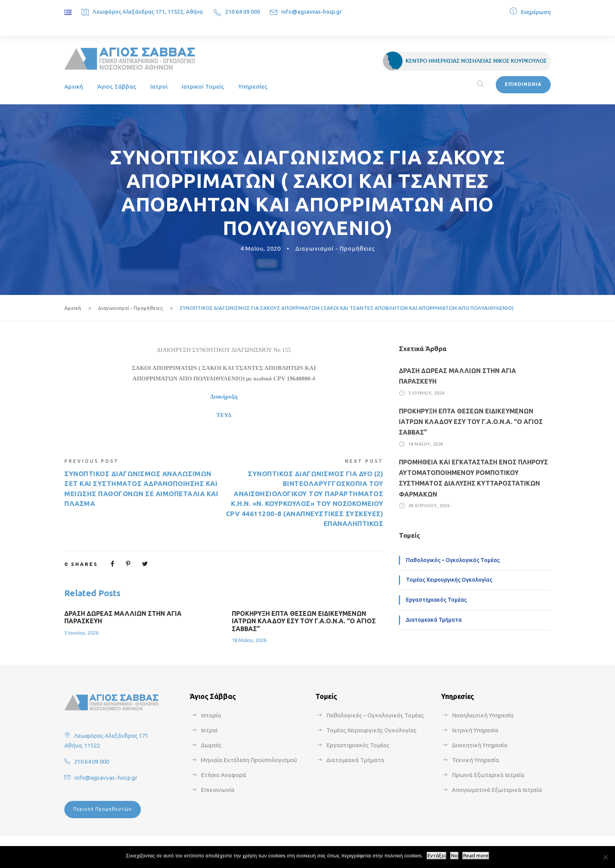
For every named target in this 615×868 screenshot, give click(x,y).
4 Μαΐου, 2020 (261, 248)
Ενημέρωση (536, 12)
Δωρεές (211, 745)
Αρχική (74, 86)
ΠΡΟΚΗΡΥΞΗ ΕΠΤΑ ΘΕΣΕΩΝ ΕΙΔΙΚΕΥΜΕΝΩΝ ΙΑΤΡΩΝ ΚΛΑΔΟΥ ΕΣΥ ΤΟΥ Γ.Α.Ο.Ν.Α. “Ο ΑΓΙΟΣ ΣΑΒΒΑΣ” (304, 621)
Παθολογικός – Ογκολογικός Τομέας (453, 560)
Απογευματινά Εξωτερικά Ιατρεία (497, 790)
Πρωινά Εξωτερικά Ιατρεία (488, 775)
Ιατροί (159, 86)
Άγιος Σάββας (117, 86)
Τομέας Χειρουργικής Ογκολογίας (449, 580)
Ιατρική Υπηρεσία (475, 730)
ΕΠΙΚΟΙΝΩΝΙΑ (523, 84)
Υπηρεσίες (253, 86)
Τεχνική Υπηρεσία (476, 760)
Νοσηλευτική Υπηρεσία (483, 715)
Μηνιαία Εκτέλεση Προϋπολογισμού (249, 760)
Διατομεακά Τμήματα (434, 620)
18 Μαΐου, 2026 (249, 640)
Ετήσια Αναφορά (224, 775)
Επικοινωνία (218, 790)
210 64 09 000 (243, 12)
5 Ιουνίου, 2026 (81, 633)
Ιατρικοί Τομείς (203, 86)
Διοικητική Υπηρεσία (480, 745)
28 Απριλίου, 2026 (429, 506)
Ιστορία (211, 715)
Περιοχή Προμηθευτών (103, 809)
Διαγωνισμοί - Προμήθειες (335, 248)
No (454, 856)
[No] (605, 857)
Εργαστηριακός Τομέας (436, 600)
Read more (476, 856)
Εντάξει (437, 856)
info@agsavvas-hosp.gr (312, 12)
